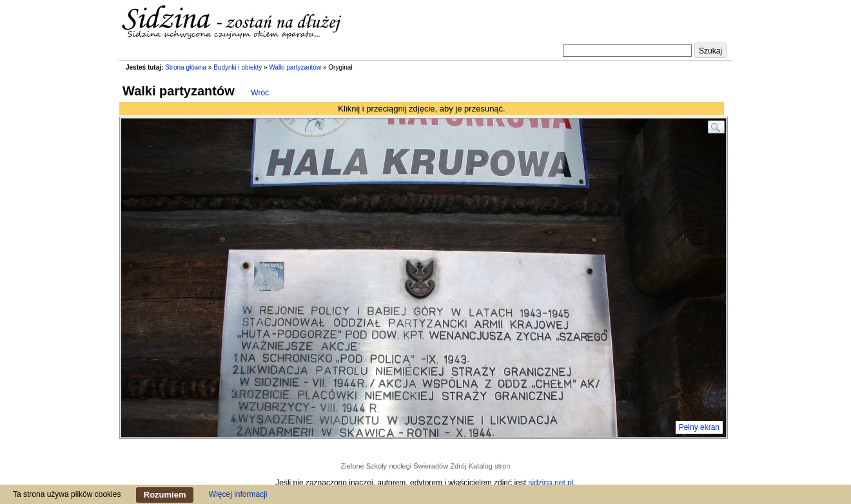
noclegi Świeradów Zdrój (427, 466)
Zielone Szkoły (364, 466)
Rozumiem (165, 495)
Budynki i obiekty (238, 67)
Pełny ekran (699, 427)
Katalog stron (490, 466)
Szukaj (710, 51)
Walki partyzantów (295, 67)
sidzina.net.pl (551, 483)
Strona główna (186, 67)
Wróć (260, 93)
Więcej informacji (238, 494)
